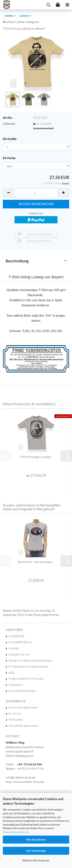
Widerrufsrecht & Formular (26, 679)
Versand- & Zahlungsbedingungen (30, 660)
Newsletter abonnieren (24, 726)
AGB (12, 673)
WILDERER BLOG (20, 642)
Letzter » (26, 15)
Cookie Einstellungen (22, 691)
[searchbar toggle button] (48, 5)
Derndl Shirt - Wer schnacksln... (36, 562)
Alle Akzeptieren (36, 839)
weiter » (10, 15)
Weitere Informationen (36, 860)
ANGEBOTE (16, 636)
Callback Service (19, 654)
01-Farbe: (9, 158)
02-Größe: (10, 139)
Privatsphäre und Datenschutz (28, 666)
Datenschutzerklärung (16, 832)
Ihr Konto (15, 713)
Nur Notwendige (36, 851)
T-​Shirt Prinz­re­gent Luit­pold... (36, 457)
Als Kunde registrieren (23, 707)
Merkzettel (16, 720)
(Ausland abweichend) (43, 128)
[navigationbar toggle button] (67, 5)
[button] (9, 193)
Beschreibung (17, 261)
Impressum (16, 685)
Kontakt (14, 648)
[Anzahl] (36, 193)
